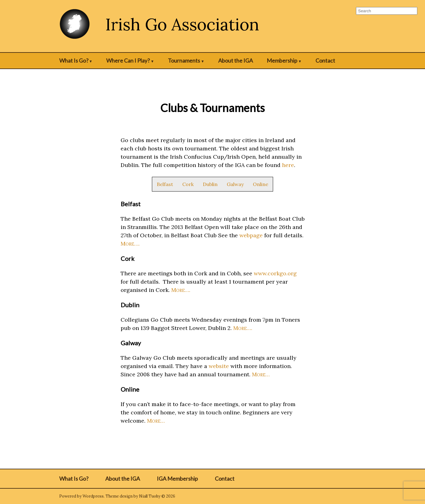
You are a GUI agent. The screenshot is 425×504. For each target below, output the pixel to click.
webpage (251, 235)
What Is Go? (74, 60)
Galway (235, 184)
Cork (188, 184)
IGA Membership (177, 479)
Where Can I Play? (128, 60)
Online (261, 184)
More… (261, 374)
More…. (130, 244)
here (288, 165)
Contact (325, 60)
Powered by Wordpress (81, 496)
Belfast (165, 184)
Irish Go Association (182, 24)
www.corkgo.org (275, 273)
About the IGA (236, 60)
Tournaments (184, 60)
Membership (282, 60)
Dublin (210, 184)
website (219, 366)
